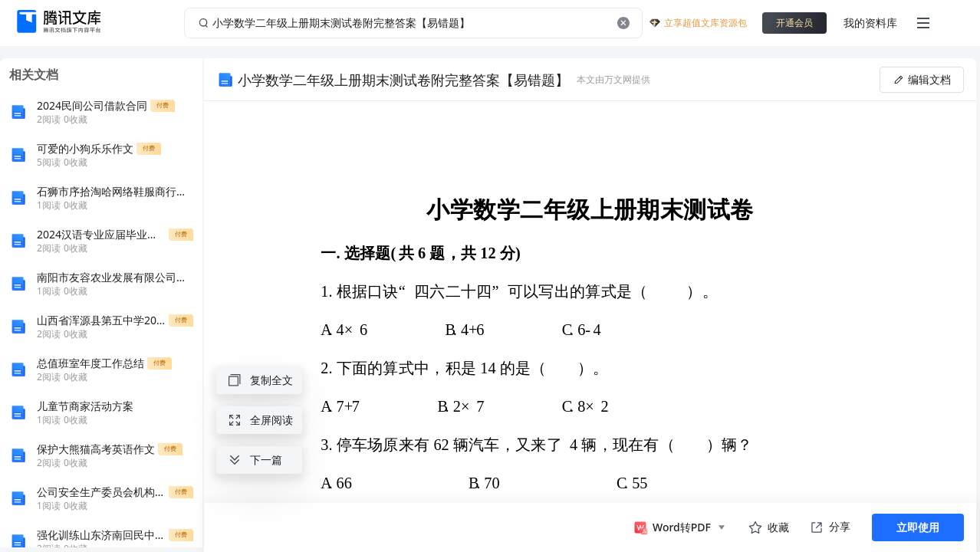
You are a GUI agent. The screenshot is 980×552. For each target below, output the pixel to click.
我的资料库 (870, 23)
